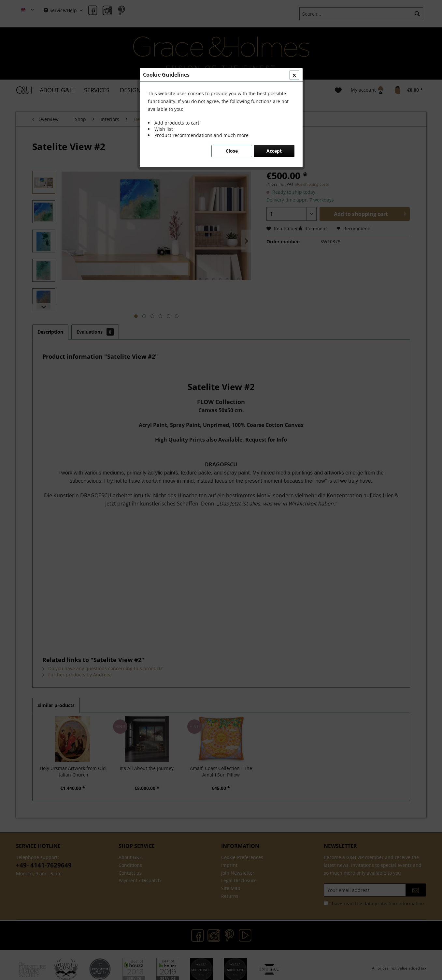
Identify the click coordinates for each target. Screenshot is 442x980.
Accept (274, 151)
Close (232, 151)
